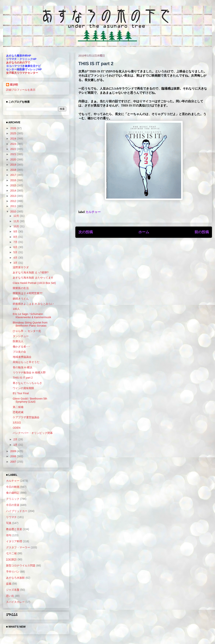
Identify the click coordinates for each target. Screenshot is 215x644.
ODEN (17, 428)
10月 (16, 226)
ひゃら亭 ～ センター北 (27, 331)
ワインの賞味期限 (23, 388)
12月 (16, 216)
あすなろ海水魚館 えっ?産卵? (31, 272)
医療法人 (18, 341)
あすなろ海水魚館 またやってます (33, 278)
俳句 (9, 535)
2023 (14, 144)
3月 (16, 263)
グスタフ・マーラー (18, 547)
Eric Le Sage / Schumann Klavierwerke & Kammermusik (32, 316)
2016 (14, 180)
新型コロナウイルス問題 (21, 566)
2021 (14, 154)
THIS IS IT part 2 (23, 378)
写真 (9, 523)
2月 (16, 439)
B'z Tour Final (21, 393)
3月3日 (17, 423)
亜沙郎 (14, 85)
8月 (16, 237)
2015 (14, 185)
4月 (16, 258)
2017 (14, 175)
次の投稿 (86, 232)
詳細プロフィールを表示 (21, 90)
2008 (14, 456)
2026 (14, 128)
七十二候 (11, 553)
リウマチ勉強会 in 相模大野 (29, 372)
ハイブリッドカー (17, 511)
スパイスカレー (15, 602)
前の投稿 (202, 232)
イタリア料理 (14, 541)
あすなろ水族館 (15, 578)
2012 (14, 201)
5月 (16, 252)
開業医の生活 (21, 288)
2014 (14, 191)
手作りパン (13, 572)
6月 (16, 247)
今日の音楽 (13, 505)
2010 (14, 211)
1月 (16, 445)
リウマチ (11, 517)
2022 (14, 149)
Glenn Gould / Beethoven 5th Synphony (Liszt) (30, 400)
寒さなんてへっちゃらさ (27, 383)
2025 (14, 133)
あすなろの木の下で (18, 62)
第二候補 (18, 407)
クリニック (13, 499)
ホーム (144, 232)
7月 (16, 242)
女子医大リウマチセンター (22, 73)
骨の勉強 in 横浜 (23, 367)
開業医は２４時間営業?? (28, 293)
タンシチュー (21, 336)
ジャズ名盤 (13, 590)
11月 (16, 221)
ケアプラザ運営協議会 (26, 417)
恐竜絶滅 (18, 412)
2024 (14, 139)
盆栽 (9, 584)
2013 (14, 196)
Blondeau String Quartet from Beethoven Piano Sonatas (30, 324)
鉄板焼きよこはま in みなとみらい (33, 304)
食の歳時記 (13, 493)
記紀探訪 (11, 559)
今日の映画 (13, 487)
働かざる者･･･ (21, 347)
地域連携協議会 (22, 357)
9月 (16, 231)
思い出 (10, 596)
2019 (14, 165)
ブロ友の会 (19, 352)
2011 (14, 206)
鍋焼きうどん (21, 299)
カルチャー (93, 212)
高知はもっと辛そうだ (26, 362)
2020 (14, 159)
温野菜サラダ (21, 267)
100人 (16, 309)
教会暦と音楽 (14, 529)
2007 (14, 462)
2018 (14, 170)
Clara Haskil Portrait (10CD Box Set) (34, 283)
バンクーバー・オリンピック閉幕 (33, 433)
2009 (14, 451)
